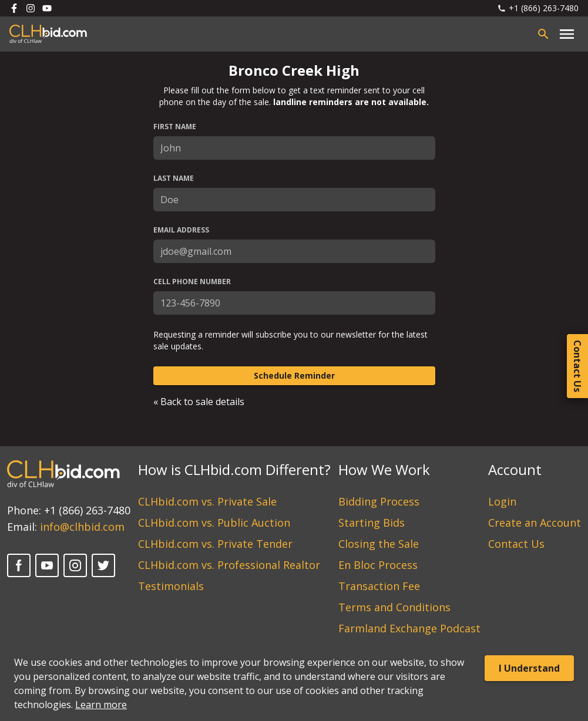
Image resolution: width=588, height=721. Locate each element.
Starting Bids (372, 523)
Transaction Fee (379, 586)
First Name (175, 127)
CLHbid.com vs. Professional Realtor (229, 565)
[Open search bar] (543, 34)
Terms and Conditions (394, 607)
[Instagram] (75, 565)
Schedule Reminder (294, 375)
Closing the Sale (379, 544)
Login (502, 501)
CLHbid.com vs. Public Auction (214, 523)
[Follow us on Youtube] (47, 8)
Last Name (174, 178)
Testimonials (171, 586)
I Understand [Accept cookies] (529, 668)
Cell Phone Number (192, 282)
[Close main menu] (567, 34)
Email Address (181, 230)
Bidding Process (379, 501)
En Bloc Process (378, 565)
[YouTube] (47, 565)
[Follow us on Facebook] (14, 8)
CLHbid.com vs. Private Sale (207, 501)
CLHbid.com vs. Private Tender (215, 544)
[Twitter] (103, 565)
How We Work (384, 469)
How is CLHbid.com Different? (234, 469)
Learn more (101, 705)
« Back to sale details (199, 402)
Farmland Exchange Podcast (409, 628)
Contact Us (516, 544)
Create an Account (535, 523)
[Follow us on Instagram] (31, 8)
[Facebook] (19, 565)
